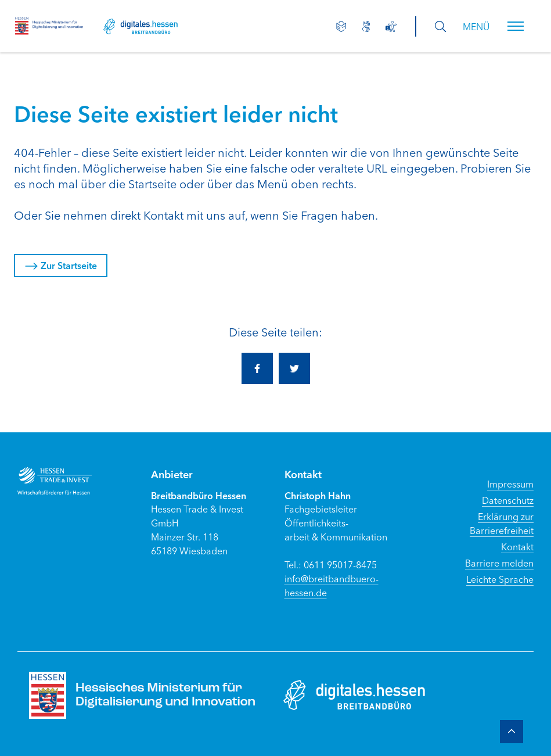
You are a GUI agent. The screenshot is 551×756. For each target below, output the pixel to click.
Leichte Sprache (500, 579)
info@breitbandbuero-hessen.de (332, 585)
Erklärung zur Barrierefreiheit (502, 523)
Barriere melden (499, 562)
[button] (516, 26)
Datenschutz (508, 500)
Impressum (510, 483)
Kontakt (517, 546)
